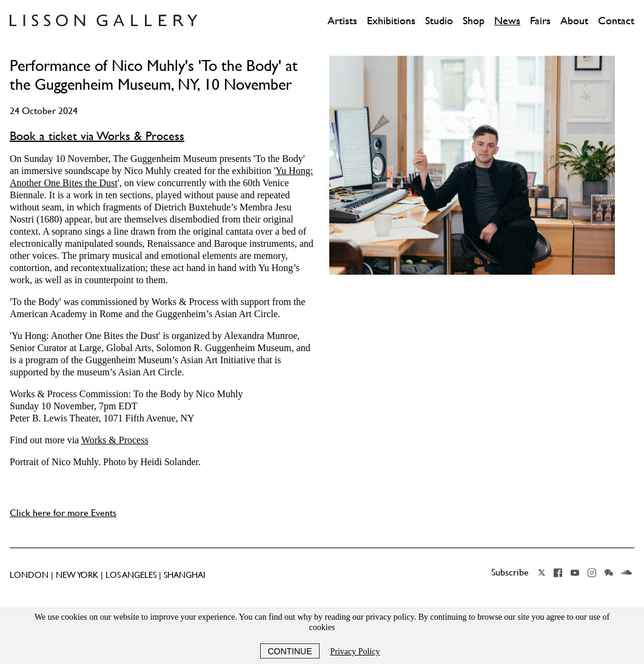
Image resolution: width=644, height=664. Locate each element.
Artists (342, 21)
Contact (616, 21)
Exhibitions (391, 21)
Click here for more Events (63, 512)
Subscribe (510, 572)
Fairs (540, 21)
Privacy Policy (355, 652)
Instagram (592, 572)
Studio (439, 21)
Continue (290, 651)
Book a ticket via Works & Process (97, 136)
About (574, 21)
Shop (474, 21)
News (507, 21)
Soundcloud (626, 572)
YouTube (575, 572)
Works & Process (115, 440)
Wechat (609, 572)
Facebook (558, 572)
